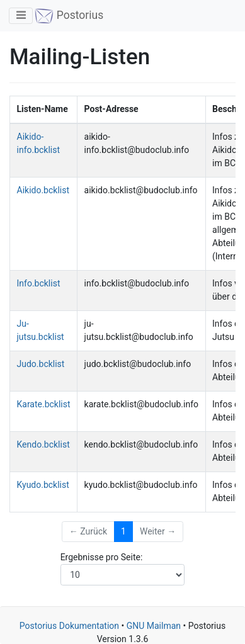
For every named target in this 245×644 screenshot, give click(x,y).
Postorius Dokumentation (69, 626)
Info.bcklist (39, 283)
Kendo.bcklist (43, 444)
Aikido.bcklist (43, 190)
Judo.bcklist (41, 364)
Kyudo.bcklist (43, 485)
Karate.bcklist (44, 404)
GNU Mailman (154, 626)
